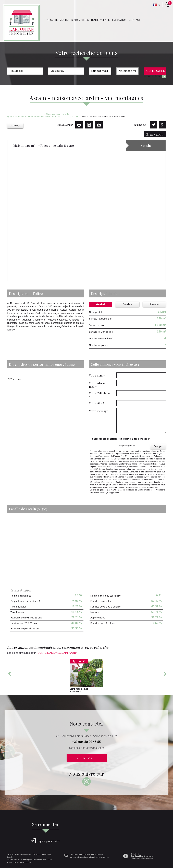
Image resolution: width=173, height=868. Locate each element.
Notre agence (100, 20)
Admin (10, 862)
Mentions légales (25, 860)
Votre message (99, 411)
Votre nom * (97, 375)
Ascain (75, 116)
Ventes (64, 20)
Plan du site (12, 860)
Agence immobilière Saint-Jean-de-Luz (25, 116)
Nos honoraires (40, 860)
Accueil (52, 20)
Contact (135, 20)
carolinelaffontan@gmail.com (86, 748)
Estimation (119, 20)
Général (101, 304)
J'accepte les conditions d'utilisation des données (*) (121, 439)
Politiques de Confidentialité (138, 490)
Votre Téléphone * (100, 395)
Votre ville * (97, 403)
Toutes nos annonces (22, 862)
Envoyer (158, 446)
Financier (154, 304)
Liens (49, 860)
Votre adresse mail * (98, 385)
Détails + (127, 304)
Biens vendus (80, 20)
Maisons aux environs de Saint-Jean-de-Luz (56, 115)
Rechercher (155, 71)
